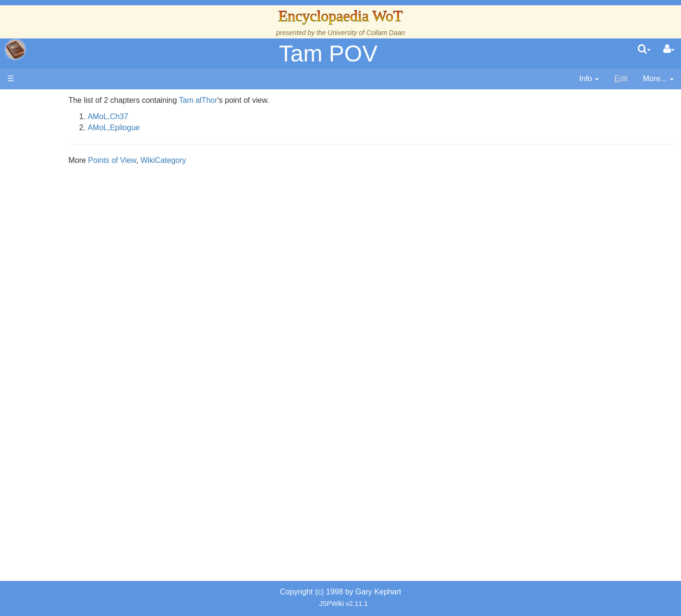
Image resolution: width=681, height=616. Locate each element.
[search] (644, 49)
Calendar (61, 204)
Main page (44, 100)
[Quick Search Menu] (644, 49)
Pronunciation (69, 424)
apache (15, 49)
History (58, 193)
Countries (81, 248)
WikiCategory (248, 160)
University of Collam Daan (366, 33)
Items (55, 358)
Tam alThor (283, 100)
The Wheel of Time (78, 171)
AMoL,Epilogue (199, 128)
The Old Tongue (73, 259)
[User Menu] (669, 49)
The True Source (74, 182)
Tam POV (328, 54)
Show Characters (75, 292)
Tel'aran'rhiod (68, 391)
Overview (81, 237)
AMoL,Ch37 (193, 117)
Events (57, 215)
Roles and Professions (84, 325)
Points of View (197, 160)
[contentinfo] (589, 79)
